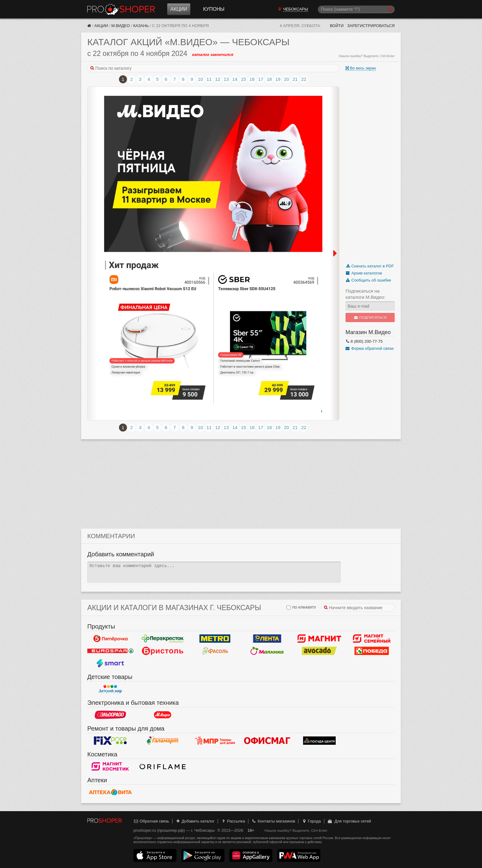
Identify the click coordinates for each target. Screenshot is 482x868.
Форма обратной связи (369, 348)
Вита (110, 792)
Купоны (214, 9)
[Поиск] (356, 9)
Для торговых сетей (349, 821)
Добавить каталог (195, 821)
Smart (110, 663)
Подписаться (370, 318)
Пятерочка (110, 639)
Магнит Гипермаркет (372, 639)
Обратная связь (151, 821)
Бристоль (163, 651)
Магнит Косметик (110, 767)
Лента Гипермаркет (267, 639)
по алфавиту (301, 608)
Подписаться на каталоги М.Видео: (365, 294)
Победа (372, 651)
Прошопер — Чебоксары (121, 9)
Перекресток (163, 639)
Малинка (267, 651)
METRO (215, 639)
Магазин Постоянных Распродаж (215, 741)
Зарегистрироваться (371, 26)
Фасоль (215, 651)
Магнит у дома (319, 639)
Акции (179, 9)
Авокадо (319, 651)
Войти (337, 26)
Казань (141, 26)
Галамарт (163, 741)
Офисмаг (267, 741)
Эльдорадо (110, 715)
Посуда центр (319, 741)
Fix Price (110, 741)
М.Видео (120, 26)
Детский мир (110, 689)
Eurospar (110, 651)
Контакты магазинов (273, 821)
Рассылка (233, 821)
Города (311, 821)
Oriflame (163, 767)
